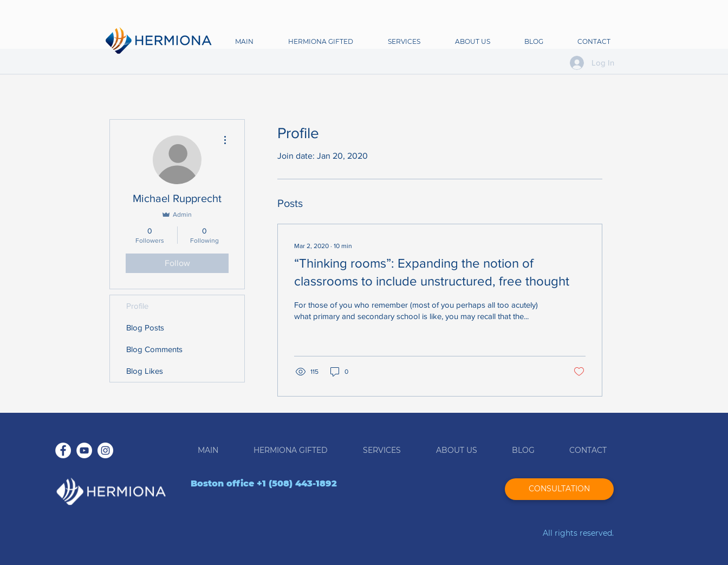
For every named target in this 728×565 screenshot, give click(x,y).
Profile (137, 306)
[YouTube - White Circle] (84, 450)
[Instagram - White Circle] (105, 450)
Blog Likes (145, 371)
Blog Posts (145, 327)
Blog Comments (154, 349)
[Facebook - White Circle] (63, 450)
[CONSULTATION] (559, 489)
